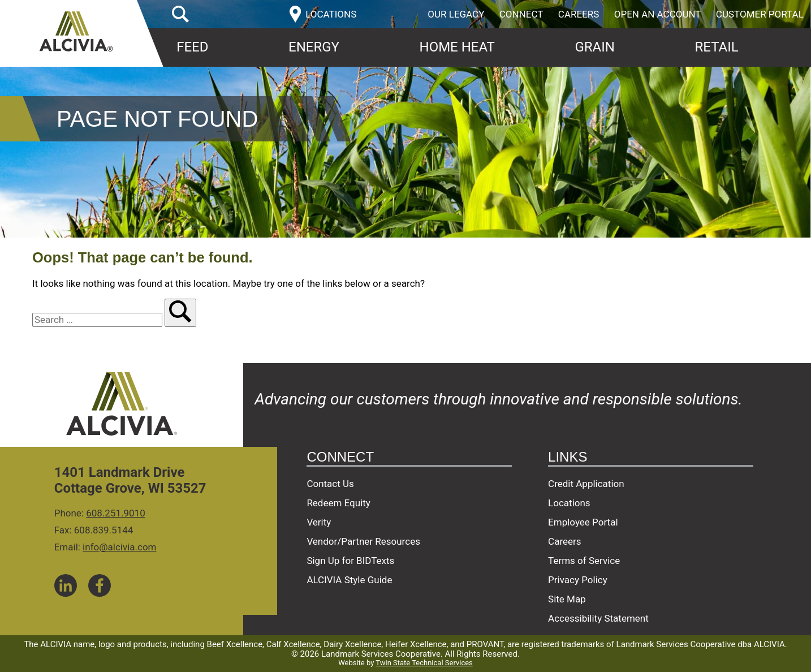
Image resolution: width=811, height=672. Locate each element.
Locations (569, 503)
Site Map (567, 599)
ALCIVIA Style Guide (349, 580)
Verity (319, 522)
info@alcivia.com (119, 547)
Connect (521, 14)
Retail (716, 47)
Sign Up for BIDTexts (350, 561)
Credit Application (586, 484)
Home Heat (457, 47)
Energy (314, 47)
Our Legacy (456, 14)
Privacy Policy (578, 580)
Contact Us (330, 484)
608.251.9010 (116, 513)
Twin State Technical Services (424, 663)
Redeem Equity (338, 503)
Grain (594, 47)
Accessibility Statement (598, 618)
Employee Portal (583, 522)
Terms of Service (584, 561)
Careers (579, 14)
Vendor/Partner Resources (363, 541)
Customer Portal (760, 14)
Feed (192, 47)
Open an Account (658, 14)
